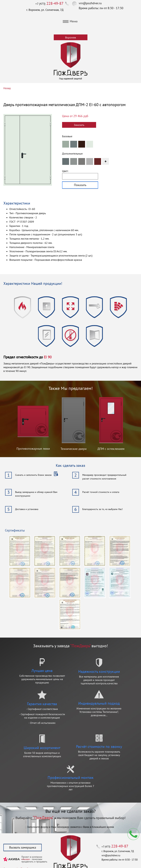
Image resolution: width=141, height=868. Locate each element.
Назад (7, 88)
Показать (80, 185)
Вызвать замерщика (23, 847)
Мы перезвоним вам (133, 834)
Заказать (79, 125)
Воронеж (71, 37)
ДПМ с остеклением (111, 449)
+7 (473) (49, 4)
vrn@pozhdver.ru (90, 3)
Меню (70, 21)
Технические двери (74, 449)
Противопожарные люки (33, 449)
